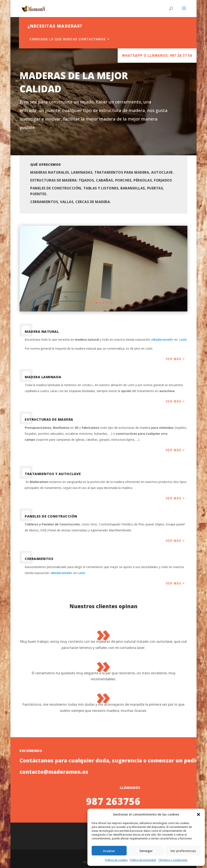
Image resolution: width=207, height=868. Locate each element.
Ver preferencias (183, 851)
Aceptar (109, 851)
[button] (198, 814)
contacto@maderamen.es (54, 851)
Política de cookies (116, 860)
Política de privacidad (143, 860)
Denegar (146, 851)
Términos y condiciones (173, 860)
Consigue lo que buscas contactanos (117, 39)
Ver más (174, 359)
